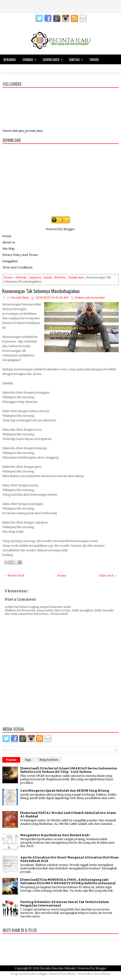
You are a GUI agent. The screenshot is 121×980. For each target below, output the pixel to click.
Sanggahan (10, 261)
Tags (28, 760)
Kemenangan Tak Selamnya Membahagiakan (41, 291)
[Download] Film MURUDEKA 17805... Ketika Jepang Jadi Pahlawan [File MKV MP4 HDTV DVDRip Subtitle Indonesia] (68, 881)
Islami (48, 277)
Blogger (69, 229)
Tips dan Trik (16, 68)
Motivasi (60, 277)
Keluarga (61, 69)
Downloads (54, 58)
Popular (11, 760)
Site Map (8, 249)
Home (7, 236)
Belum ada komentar (90, 298)
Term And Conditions (17, 267)
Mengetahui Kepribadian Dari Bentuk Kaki (55, 835)
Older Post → (108, 575)
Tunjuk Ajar (76, 277)
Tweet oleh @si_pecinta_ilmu (23, 131)
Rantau (77, 58)
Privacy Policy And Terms (20, 255)
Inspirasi (35, 277)
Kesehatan (40, 69)
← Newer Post (14, 575)
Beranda (10, 59)
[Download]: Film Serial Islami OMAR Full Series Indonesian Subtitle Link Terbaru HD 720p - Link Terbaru (69, 770)
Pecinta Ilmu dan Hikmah (58, 968)
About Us (9, 242)
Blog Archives (49, 760)
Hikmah (31, 58)
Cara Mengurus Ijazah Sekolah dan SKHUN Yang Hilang (65, 791)
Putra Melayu (69, 974)
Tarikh (94, 59)
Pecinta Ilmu (30, 974)
